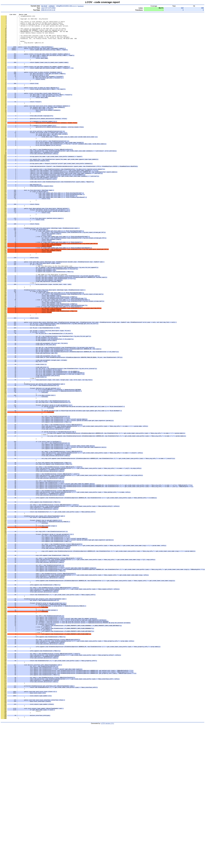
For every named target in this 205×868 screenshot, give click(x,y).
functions (80, 6)
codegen (52, 6)
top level (44, 6)
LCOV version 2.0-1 (108, 865)
